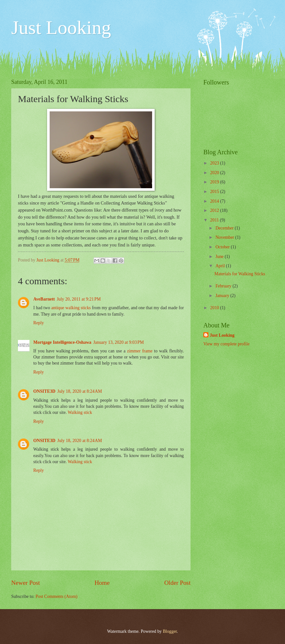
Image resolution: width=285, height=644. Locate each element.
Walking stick (80, 412)
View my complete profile (226, 344)
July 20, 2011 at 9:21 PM (79, 299)
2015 (215, 192)
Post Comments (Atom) (57, 596)
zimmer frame (140, 351)
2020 (215, 173)
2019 (215, 182)
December (225, 228)
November (225, 237)
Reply (39, 323)
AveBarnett (44, 299)
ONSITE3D (44, 391)
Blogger (170, 631)
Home (102, 583)
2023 (215, 163)
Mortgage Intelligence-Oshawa (62, 342)
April (221, 266)
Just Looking (61, 28)
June (220, 257)
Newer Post (26, 583)
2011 (215, 220)
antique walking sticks (71, 308)
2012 (215, 210)
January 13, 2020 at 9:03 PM (118, 342)
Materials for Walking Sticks (240, 274)
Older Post (177, 583)
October (223, 247)
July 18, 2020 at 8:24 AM (80, 391)
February (224, 286)
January (223, 296)
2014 (215, 201)
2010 (215, 308)
